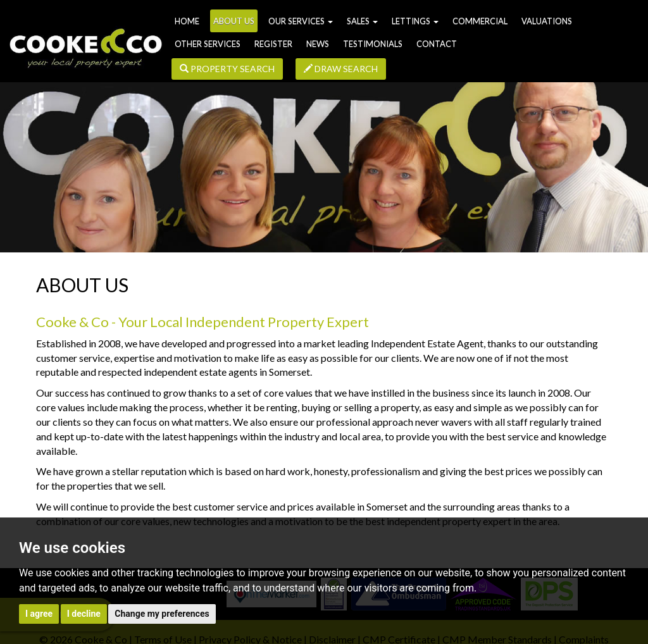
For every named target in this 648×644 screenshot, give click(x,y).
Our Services (301, 21)
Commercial (480, 21)
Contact (437, 44)
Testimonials (373, 44)
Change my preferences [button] (162, 614)
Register (273, 44)
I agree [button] (39, 614)
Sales (362, 21)
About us (234, 21)
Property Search (227, 69)
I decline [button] (84, 614)
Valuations (547, 21)
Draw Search (341, 69)
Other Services (208, 44)
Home (187, 21)
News (318, 44)
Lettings (415, 21)
